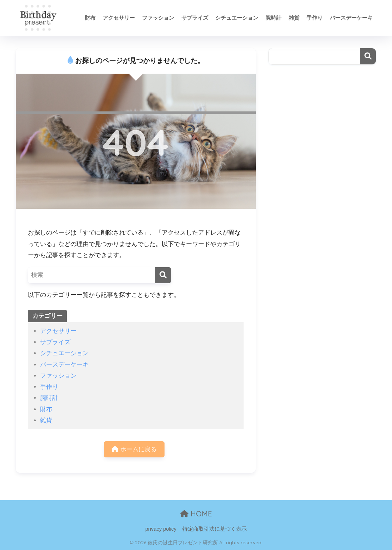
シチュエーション (237, 18)
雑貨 (294, 18)
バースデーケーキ (351, 18)
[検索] (163, 275)
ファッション (158, 18)
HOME (196, 514)
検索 (368, 56)
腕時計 (273, 18)
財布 (90, 18)
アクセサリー (119, 18)
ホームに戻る (134, 449)
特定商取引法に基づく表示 (215, 529)
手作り (315, 18)
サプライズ (195, 18)
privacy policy (161, 529)
